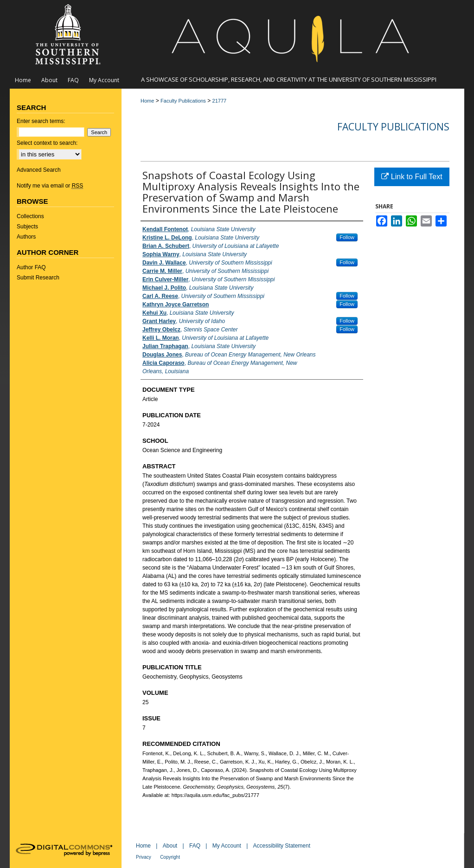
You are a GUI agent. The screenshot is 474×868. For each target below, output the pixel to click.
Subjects (27, 227)
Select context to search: (47, 143)
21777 (220, 101)
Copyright (170, 857)
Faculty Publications (183, 101)
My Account (227, 846)
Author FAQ (31, 267)
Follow (347, 237)
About (170, 846)
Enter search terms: (41, 121)
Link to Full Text (412, 177)
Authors (26, 237)
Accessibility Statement (282, 846)
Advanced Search (39, 170)
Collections (30, 216)
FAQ (195, 846)
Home (147, 101)
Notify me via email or (50, 186)
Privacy (144, 857)
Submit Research (38, 278)
